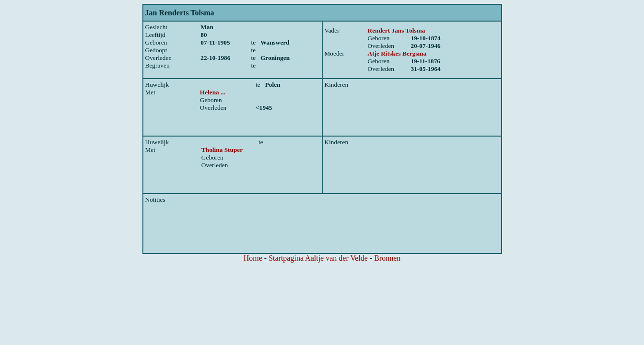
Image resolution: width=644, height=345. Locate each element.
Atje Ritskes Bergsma (397, 53)
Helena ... (213, 92)
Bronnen (387, 258)
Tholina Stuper (222, 150)
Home (253, 258)
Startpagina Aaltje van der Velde (318, 258)
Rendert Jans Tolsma (397, 30)
